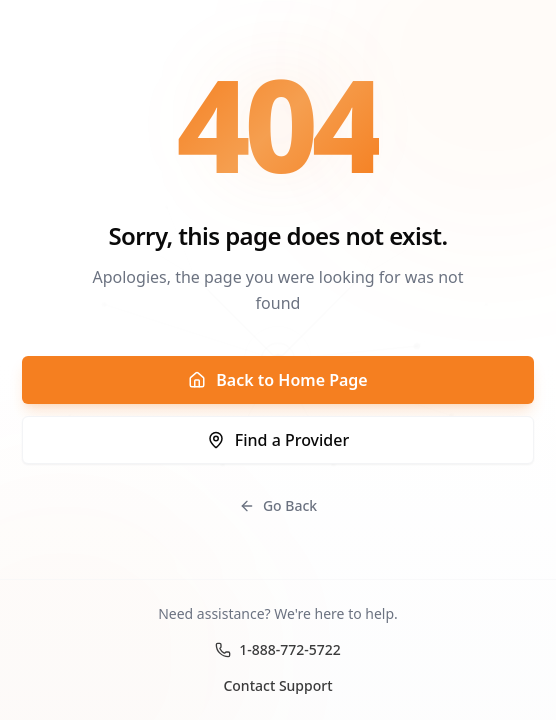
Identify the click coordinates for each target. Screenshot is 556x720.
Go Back (278, 505)
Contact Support (277, 685)
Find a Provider (278, 440)
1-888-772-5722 (278, 649)
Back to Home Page (277, 380)
